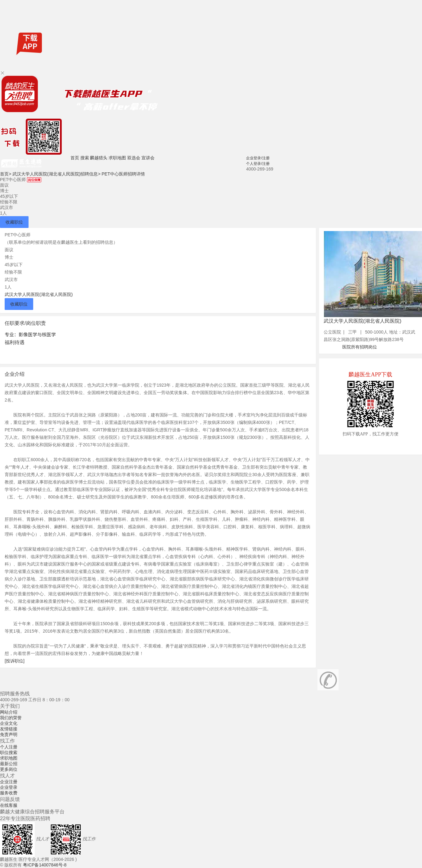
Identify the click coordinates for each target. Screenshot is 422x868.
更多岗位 (9, 769)
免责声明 (9, 734)
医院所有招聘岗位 (360, 347)
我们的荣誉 (11, 718)
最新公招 (9, 764)
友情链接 (9, 729)
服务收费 (9, 793)
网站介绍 (9, 712)
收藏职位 (14, 222)
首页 (75, 158)
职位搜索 (9, 752)
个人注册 (9, 747)
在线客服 (9, 805)
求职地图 (117, 158)
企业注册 (9, 782)
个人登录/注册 (258, 164)
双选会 (134, 158)
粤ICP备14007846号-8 (45, 865)
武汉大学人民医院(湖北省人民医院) (39, 294)
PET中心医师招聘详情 (123, 174)
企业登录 (9, 787)
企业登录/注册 (258, 158)
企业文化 (9, 723)
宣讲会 (148, 158)
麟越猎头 (99, 158)
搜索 (85, 158)
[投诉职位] (15, 661)
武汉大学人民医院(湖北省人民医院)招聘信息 (56, 174)
